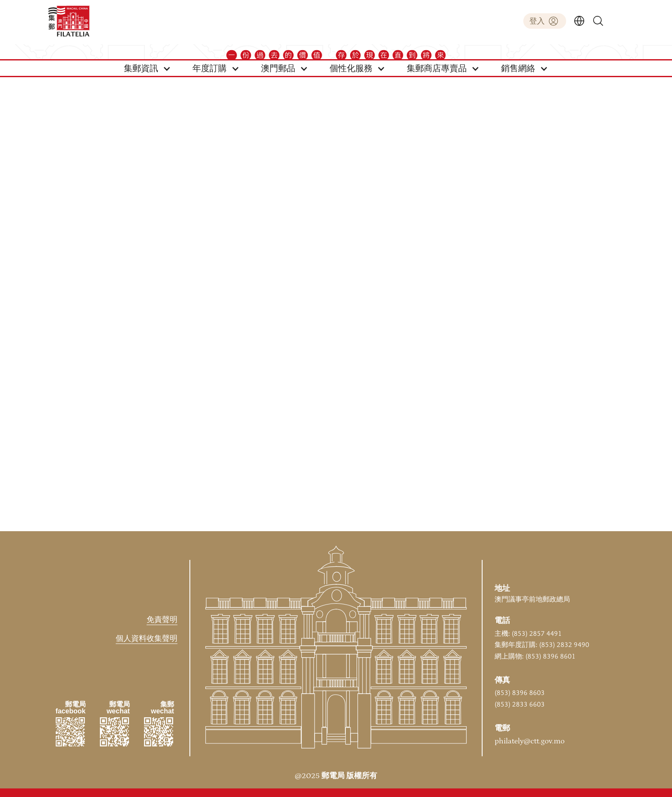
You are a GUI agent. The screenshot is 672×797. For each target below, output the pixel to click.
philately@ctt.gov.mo (529, 741)
